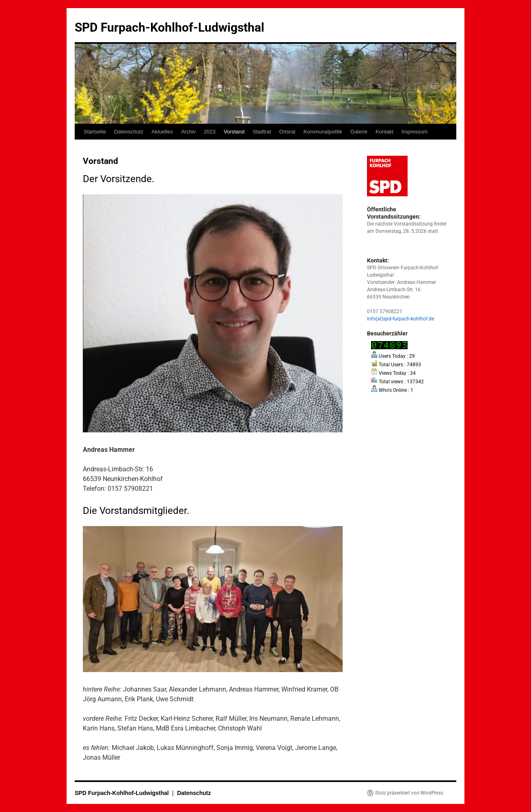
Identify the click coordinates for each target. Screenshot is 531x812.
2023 (210, 132)
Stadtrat (262, 132)
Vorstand (234, 132)
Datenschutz (129, 132)
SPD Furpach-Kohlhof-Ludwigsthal (169, 27)
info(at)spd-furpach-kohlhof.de (400, 319)
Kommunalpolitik (323, 132)
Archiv (188, 132)
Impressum (414, 132)
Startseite (95, 132)
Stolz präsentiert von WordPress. (410, 793)
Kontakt (384, 132)
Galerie (359, 132)
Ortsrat (287, 132)
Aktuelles (162, 132)
